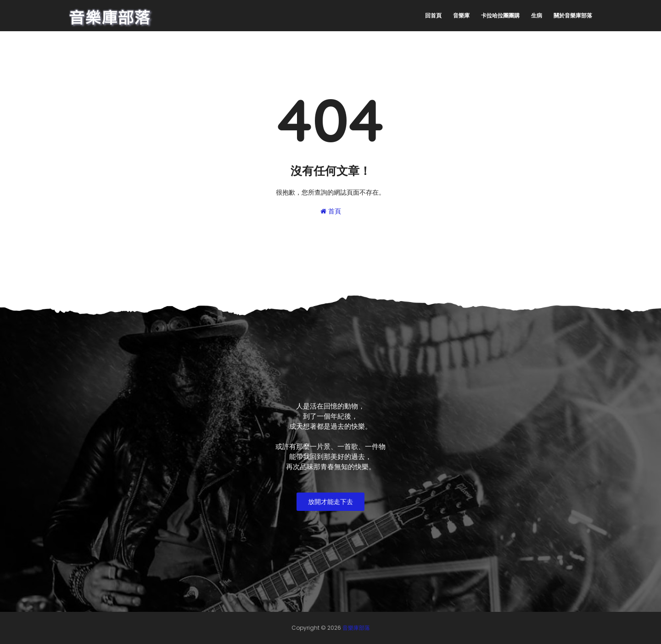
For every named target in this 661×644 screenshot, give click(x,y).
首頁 (331, 211)
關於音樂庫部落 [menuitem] (573, 15)
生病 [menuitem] (537, 15)
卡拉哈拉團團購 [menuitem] (500, 15)
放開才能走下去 (330, 502)
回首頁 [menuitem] (433, 15)
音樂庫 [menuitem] (461, 15)
